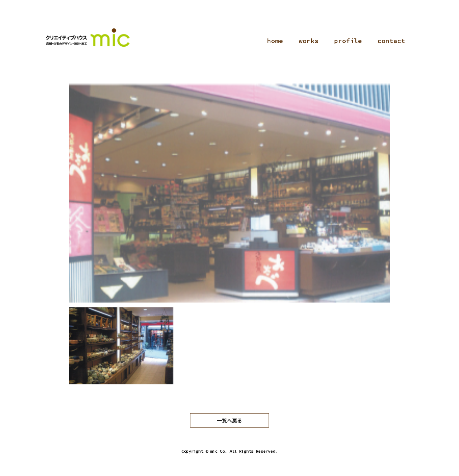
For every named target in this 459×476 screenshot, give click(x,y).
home (275, 41)
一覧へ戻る (229, 420)
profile (348, 41)
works (309, 41)
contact (391, 41)
